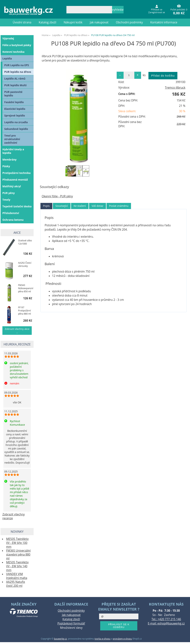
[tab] (46, 206)
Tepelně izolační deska (17, 206)
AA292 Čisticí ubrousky (25, 264)
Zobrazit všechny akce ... (17, 331)
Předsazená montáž (15, 180)
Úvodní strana (22, 22)
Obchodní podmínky (129, 22)
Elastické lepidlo (15, 109)
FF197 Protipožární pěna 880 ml (25, 311)
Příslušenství (11, 213)
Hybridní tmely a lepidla (13, 151)
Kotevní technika (13, 52)
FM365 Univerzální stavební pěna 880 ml (18, 555)
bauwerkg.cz (60, 639)
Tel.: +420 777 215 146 (166, 619)
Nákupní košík (73, 22)
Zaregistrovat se (157, 12)
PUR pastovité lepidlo (13, 94)
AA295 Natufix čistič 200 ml (16, 584)
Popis (46, 206)
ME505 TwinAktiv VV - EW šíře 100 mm (17, 543)
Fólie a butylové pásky (17, 45)
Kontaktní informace (164, 22)
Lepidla (7, 58)
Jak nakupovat (99, 22)
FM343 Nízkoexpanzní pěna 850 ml (26, 288)
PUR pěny (9, 193)
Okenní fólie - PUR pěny (57, 196)
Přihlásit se (157, 10)
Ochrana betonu (13, 220)
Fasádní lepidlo (14, 102)
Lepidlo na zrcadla (16, 122)
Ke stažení (80, 206)
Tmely (6, 200)
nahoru (184, 638)
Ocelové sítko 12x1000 (25, 242)
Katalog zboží (47, 22)
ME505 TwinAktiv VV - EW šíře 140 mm (17, 566)
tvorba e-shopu (103, 639)
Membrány (9, 160)
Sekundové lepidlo (16, 129)
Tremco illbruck (175, 88)
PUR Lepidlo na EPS (17, 65)
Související (62, 206)
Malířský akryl (12, 186)
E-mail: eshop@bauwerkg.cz (166, 623)
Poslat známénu (119, 206)
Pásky (6, 166)
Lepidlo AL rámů (15, 79)
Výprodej (8, 38)
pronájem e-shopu (122, 639)
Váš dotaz (98, 206)
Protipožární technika (17, 173)
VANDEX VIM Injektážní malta (17, 576)
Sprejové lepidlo (15, 115)
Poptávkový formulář (71, 623)
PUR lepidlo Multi (15, 85)
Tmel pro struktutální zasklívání (12, 139)
